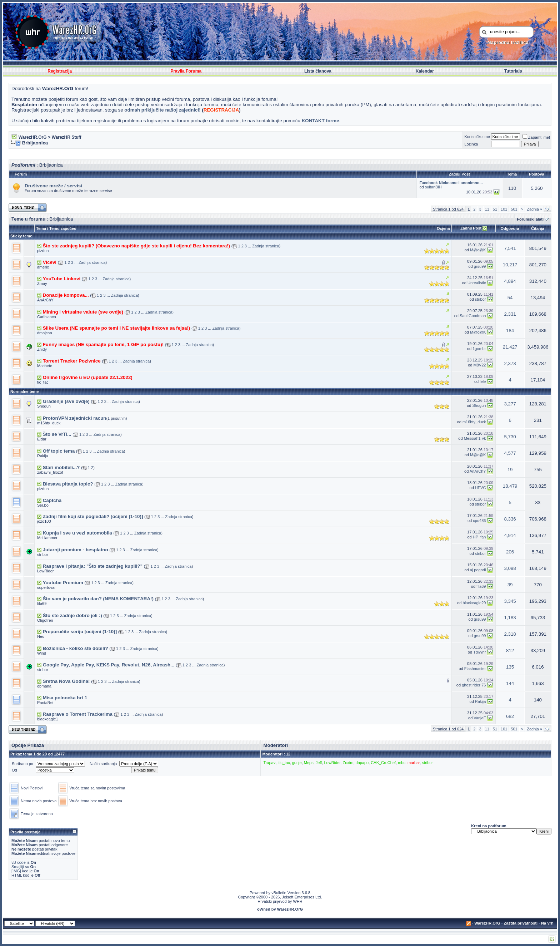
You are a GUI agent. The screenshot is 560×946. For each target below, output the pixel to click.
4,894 (510, 281)
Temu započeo (63, 228)
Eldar (42, 439)
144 (510, 683)
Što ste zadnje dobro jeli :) (72, 615)
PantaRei (45, 703)
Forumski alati (530, 219)
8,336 (510, 519)
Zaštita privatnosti (521, 923)
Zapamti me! (536, 137)
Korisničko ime (477, 137)
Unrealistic (477, 283)
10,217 (510, 265)
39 (510, 585)
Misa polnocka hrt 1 (65, 698)
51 (495, 209)
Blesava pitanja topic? (68, 484)
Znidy (42, 349)
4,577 (510, 453)
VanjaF (480, 718)
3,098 (510, 568)
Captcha (52, 500)
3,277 (510, 404)
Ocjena (443, 228)
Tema (41, 228)
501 (514, 209)
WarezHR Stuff (67, 137)
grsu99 (480, 266)
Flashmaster (475, 669)
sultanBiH (433, 187)
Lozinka (471, 144)
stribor (481, 299)
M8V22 (480, 365)
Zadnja (534, 209)
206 (510, 552)
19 (510, 470)
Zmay (42, 284)
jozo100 (44, 521)
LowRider (45, 571)
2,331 (510, 314)
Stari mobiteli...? (61, 467)
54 (510, 298)
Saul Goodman (473, 316)
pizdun (43, 251)
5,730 (510, 437)
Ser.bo (43, 505)
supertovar (46, 587)
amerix (43, 267)
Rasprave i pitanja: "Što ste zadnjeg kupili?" (93, 566)
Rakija (43, 456)
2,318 (510, 634)
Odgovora (510, 228)
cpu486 (479, 521)
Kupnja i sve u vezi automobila (77, 533)
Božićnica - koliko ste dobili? (76, 648)
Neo (41, 636)
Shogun (44, 406)
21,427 (510, 347)
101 (504, 209)
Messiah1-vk (475, 438)
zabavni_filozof (50, 472)
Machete (45, 366)
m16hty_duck (49, 423)
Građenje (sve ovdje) (66, 401)
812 (510, 651)
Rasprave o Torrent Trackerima (78, 714)
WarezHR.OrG (33, 137)
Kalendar (425, 71)
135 (510, 667)
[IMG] (16, 871)
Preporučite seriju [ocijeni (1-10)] (80, 632)
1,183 (510, 618)
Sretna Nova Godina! (66, 681)
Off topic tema (59, 451)
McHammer (47, 538)
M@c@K (478, 250)
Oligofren (45, 620)
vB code (19, 862)
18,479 (510, 486)
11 (487, 209)
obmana (44, 686)
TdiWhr (479, 652)
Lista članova (318, 71)
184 (510, 331)
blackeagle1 (48, 719)
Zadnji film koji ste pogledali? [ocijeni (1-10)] (93, 516)
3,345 (510, 601)
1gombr (479, 349)
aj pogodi (478, 570)
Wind (42, 653)
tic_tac (43, 382)
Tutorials (513, 71)
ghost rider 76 (474, 685)
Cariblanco (47, 317)
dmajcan (45, 333)
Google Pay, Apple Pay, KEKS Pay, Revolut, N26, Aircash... (109, 665)
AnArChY (45, 300)
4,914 (510, 535)
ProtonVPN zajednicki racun (75, 418)
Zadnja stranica (266, 246)
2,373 (510, 363)
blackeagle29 (474, 603)
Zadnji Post (471, 228)
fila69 (481, 586)
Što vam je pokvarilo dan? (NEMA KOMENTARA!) (98, 599)
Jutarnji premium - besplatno (76, 550)
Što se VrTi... (57, 434)
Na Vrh (547, 923)
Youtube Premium (63, 583)
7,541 (510, 248)
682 (510, 716)
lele (483, 381)
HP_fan (479, 537)
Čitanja (538, 228)
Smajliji (18, 867)
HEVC (481, 488)
